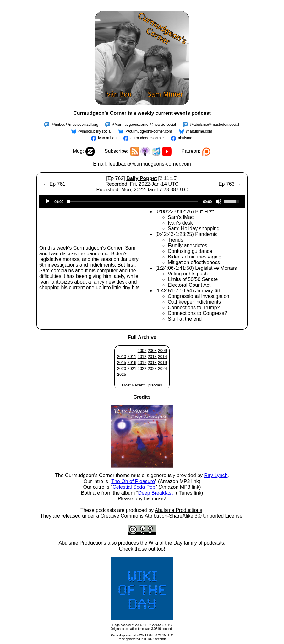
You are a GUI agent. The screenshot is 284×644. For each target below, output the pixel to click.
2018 (152, 362)
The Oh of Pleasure (133, 481)
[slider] (133, 201)
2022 (142, 368)
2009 (162, 351)
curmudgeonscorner (147, 138)
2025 (122, 374)
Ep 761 (57, 184)
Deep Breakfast (155, 493)
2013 (152, 357)
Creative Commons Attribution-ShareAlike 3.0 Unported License (172, 516)
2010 (122, 357)
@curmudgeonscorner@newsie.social (144, 125)
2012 (142, 357)
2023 (152, 368)
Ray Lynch (216, 475)
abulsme (185, 138)
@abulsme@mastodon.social (214, 125)
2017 (142, 362)
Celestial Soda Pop (134, 487)
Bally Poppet (142, 178)
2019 (162, 362)
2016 (132, 362)
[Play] (47, 201)
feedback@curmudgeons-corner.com (150, 164)
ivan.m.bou (107, 138)
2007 (142, 351)
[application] (142, 201)
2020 (122, 368)
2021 (132, 368)
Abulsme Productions (178, 510)
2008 (152, 351)
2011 (132, 357)
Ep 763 (227, 184)
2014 (162, 357)
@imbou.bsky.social (95, 131)
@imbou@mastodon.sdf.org (75, 125)
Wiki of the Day (166, 543)
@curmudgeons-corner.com (149, 131)
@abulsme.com (199, 131)
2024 (162, 368)
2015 (122, 362)
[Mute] (219, 201)
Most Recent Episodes (142, 385)
